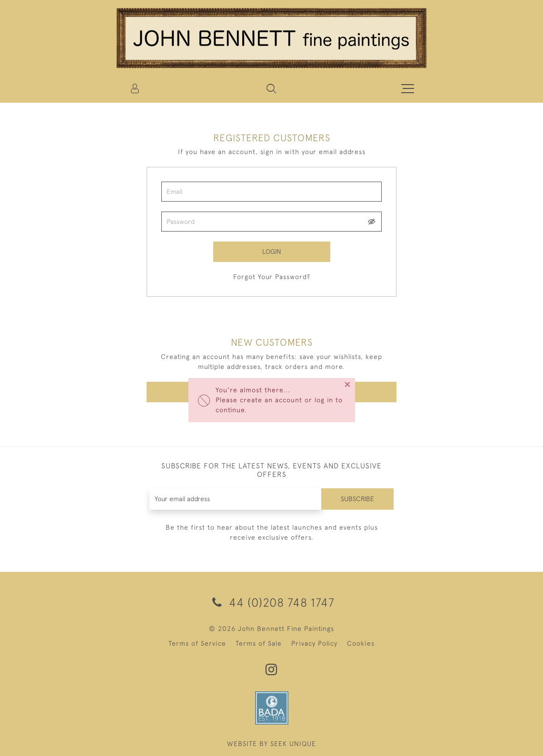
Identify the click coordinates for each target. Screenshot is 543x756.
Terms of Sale (259, 643)
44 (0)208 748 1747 (272, 602)
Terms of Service (197, 643)
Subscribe (357, 499)
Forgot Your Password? (272, 277)
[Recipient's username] (236, 499)
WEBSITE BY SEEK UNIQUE (271, 744)
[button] (271, 88)
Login (272, 252)
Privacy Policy (314, 643)
